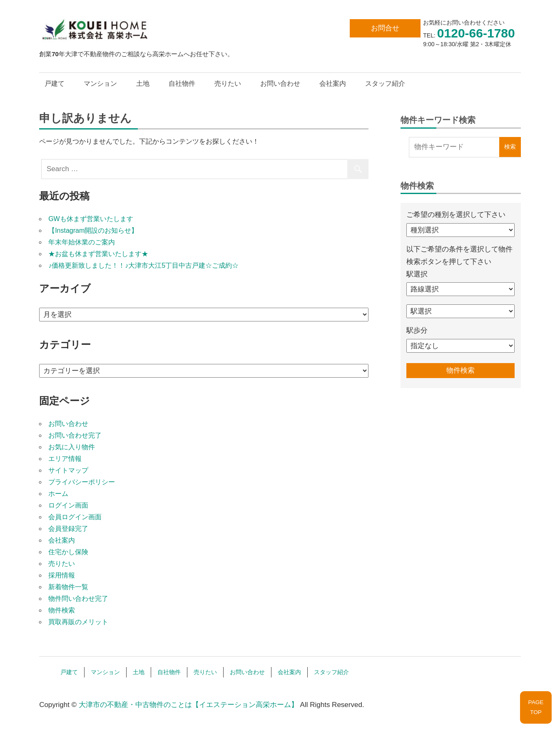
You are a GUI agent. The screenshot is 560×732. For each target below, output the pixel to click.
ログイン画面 (68, 505)
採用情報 (62, 575)
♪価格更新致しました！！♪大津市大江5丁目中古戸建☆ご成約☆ (143, 265)
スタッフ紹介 (385, 83)
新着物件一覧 (68, 587)
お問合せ (385, 28)
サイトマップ (68, 470)
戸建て (55, 83)
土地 (143, 83)
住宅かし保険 (68, 552)
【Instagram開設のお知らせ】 (93, 230)
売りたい (228, 83)
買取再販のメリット (78, 622)
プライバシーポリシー (82, 482)
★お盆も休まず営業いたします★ (98, 254)
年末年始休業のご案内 (82, 242)
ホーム (58, 494)
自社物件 (182, 83)
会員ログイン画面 (75, 517)
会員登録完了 (68, 529)
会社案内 (333, 83)
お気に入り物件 (72, 447)
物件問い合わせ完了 (78, 599)
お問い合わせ (280, 83)
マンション (100, 83)
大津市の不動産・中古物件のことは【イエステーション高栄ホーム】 (188, 705)
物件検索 (62, 610)
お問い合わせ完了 (75, 435)
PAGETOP (536, 707)
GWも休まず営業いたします (91, 219)
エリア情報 (65, 459)
